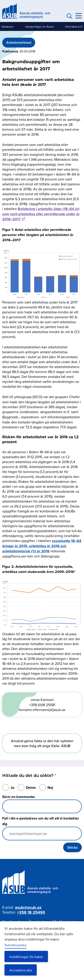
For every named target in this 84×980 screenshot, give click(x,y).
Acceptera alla (21, 970)
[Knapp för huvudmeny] (79, 16)
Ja (12, 788)
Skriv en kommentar (19, 797)
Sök (69, 16)
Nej (50, 788)
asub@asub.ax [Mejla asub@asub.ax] (28, 907)
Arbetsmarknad (19, 42)
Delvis (31, 788)
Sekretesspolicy (15, 945)
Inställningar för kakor (26, 957)
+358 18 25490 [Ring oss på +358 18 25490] (31, 912)
